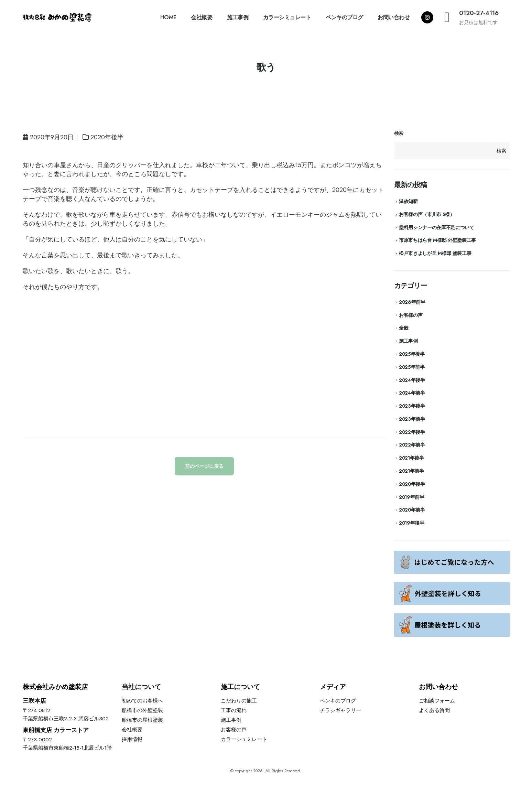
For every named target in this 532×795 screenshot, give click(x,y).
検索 (399, 133)
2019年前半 (412, 497)
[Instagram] (427, 17)
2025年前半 (412, 367)
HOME (168, 17)
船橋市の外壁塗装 (142, 710)
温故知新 (408, 201)
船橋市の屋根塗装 (142, 720)
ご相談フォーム (437, 701)
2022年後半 (412, 432)
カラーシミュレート (287, 17)
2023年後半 (412, 406)
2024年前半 (412, 393)
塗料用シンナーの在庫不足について (436, 227)
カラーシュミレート (244, 739)
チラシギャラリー (340, 710)
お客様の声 (411, 315)
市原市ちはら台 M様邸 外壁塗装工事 (437, 240)
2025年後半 (412, 354)
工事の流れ (234, 710)
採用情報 (132, 739)
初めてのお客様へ (142, 701)
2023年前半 (412, 419)
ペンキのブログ (344, 17)
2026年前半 (412, 302)
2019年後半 (412, 523)
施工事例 (238, 17)
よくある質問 (434, 710)
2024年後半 (412, 380)
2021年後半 (411, 458)
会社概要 (202, 17)
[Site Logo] (57, 17)
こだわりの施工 (239, 701)
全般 (404, 328)
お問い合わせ (394, 17)
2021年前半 (411, 471)
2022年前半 (412, 445)
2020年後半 (107, 137)
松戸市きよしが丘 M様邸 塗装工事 (435, 253)
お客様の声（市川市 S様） (427, 214)
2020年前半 (412, 510)
